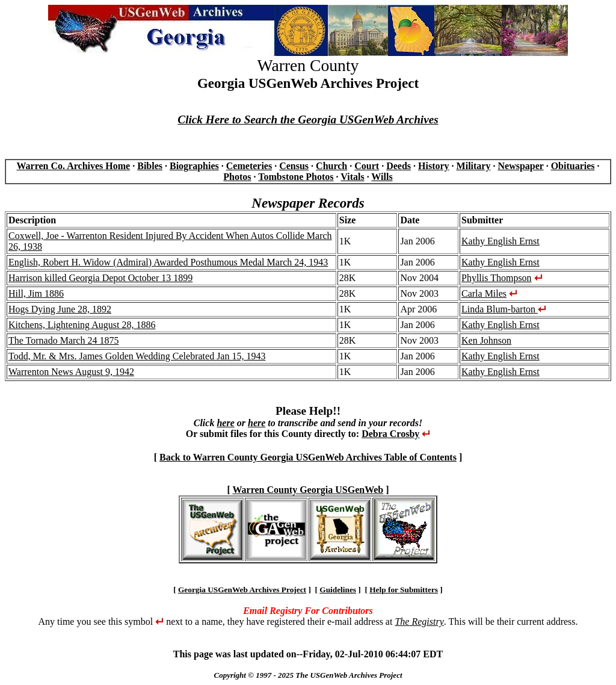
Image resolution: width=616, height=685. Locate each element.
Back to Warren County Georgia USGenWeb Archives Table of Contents (308, 457)
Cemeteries (249, 166)
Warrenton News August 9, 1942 (71, 372)
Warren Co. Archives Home (73, 166)
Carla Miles (484, 293)
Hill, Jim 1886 (36, 293)
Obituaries (573, 166)
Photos (237, 177)
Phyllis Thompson (497, 278)
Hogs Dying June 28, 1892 (60, 309)
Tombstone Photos (296, 177)
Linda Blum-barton (504, 309)
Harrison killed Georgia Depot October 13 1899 (100, 278)
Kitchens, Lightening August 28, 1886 (82, 325)
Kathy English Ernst (500, 241)
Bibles (150, 166)
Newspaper (520, 166)
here (225, 423)
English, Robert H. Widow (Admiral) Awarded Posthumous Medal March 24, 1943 (168, 262)
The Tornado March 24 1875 (63, 340)
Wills (382, 177)
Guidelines (338, 590)
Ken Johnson (486, 340)
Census (294, 166)
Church (331, 166)
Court (367, 166)
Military (474, 166)
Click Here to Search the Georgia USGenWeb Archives (308, 119)
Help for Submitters (404, 590)
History (434, 166)
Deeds (399, 166)
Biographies (194, 166)
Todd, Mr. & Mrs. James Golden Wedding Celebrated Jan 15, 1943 (137, 356)
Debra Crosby (390, 434)
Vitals (352, 177)
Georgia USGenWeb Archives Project (242, 590)
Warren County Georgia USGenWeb (308, 490)
